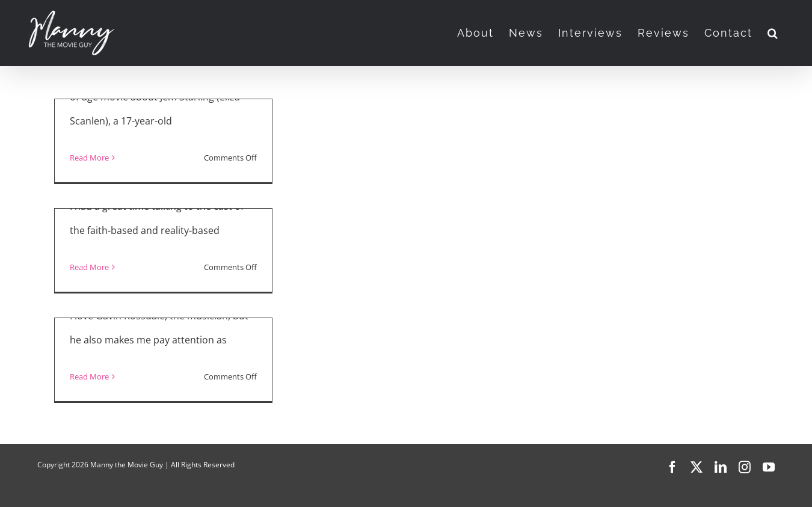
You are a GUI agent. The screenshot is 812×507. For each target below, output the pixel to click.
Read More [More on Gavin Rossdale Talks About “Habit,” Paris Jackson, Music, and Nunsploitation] (89, 376)
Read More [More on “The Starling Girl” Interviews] (89, 158)
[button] (773, 33)
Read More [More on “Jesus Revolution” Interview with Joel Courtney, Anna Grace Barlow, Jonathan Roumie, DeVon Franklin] (89, 267)
